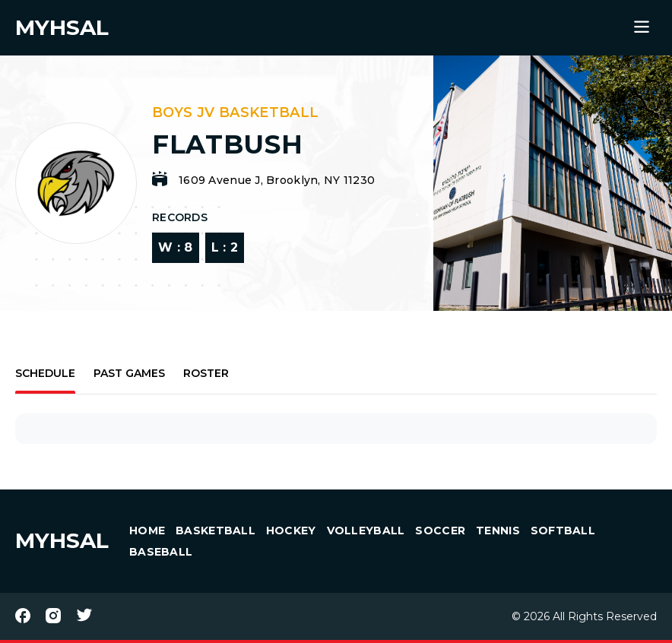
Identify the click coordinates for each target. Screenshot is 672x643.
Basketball (216, 531)
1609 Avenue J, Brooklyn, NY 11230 (277, 180)
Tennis (498, 531)
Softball (563, 531)
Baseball (161, 552)
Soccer (440, 531)
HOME (147, 531)
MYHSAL (62, 540)
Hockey (291, 531)
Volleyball (366, 531)
